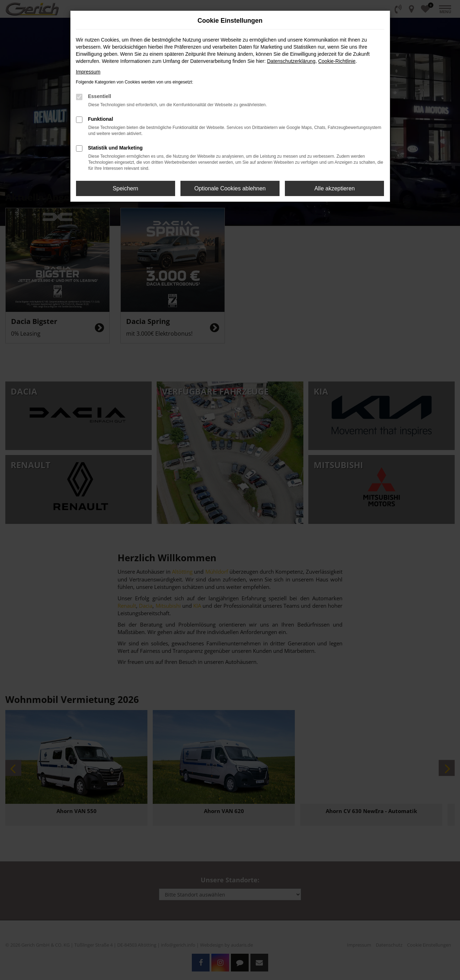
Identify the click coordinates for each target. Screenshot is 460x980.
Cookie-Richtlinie (337, 61)
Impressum (88, 72)
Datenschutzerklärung (291, 61)
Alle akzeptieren (335, 188)
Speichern (125, 188)
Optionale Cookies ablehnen (230, 188)
